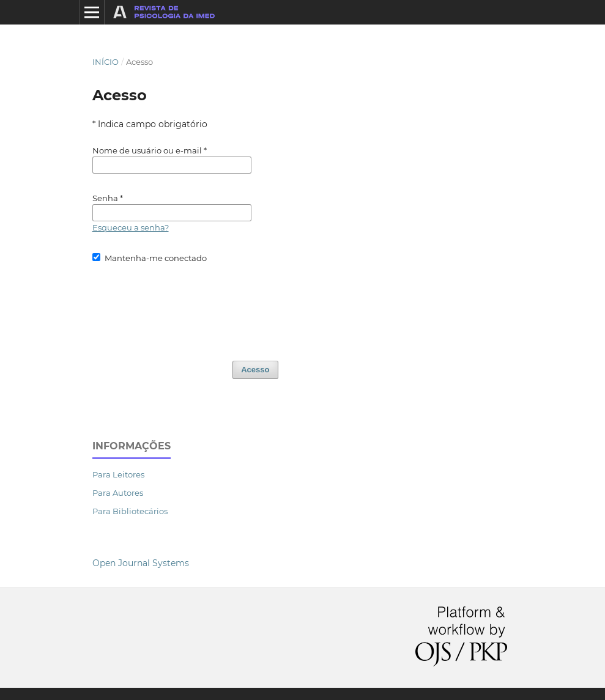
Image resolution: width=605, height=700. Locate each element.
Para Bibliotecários (130, 511)
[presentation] (185, 306)
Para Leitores (118, 474)
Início (106, 62)
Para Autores (118, 493)
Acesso (255, 370)
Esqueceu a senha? (131, 227)
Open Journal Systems (141, 563)
